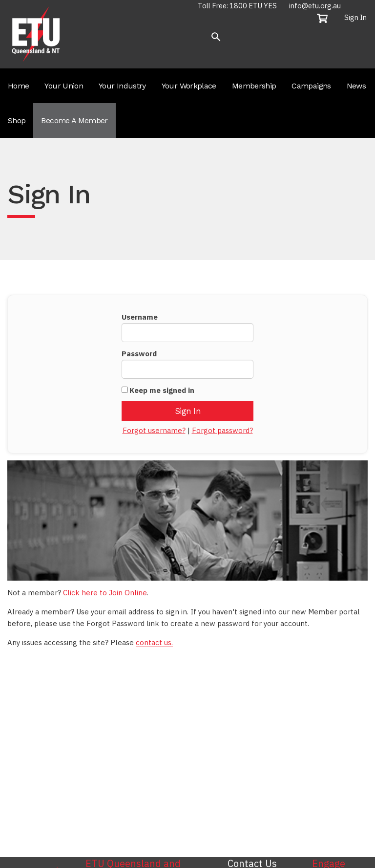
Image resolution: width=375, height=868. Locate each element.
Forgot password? (222, 430)
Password (139, 354)
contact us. (154, 642)
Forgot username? (154, 430)
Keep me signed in (162, 390)
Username (140, 317)
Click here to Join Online (105, 593)
